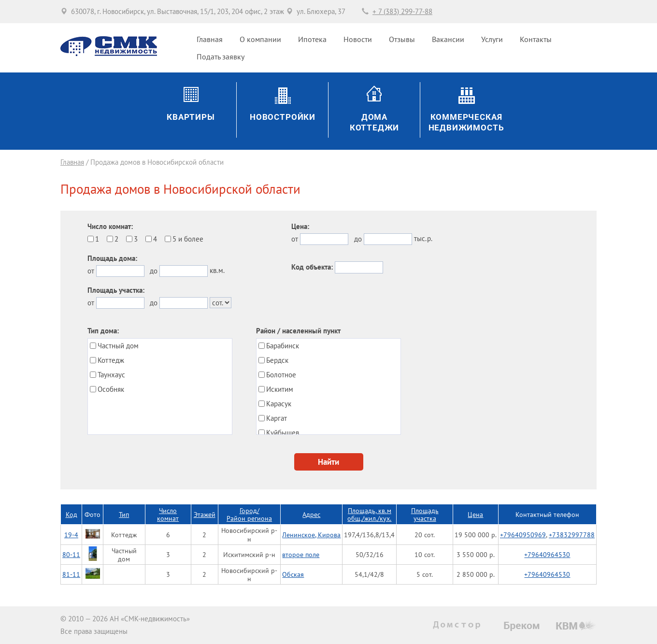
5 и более (188, 239)
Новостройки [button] (283, 117)
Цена (475, 514)
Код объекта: (312, 267)
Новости (358, 39)
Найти (328, 462)
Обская (293, 574)
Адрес (311, 514)
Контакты (536, 39)
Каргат (277, 418)
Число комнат (168, 514)
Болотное (281, 375)
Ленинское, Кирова (311, 535)
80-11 (71, 554)
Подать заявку (221, 57)
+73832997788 (572, 535)
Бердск (277, 360)
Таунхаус (111, 375)
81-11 (71, 574)
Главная (210, 39)
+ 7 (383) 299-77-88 (402, 11)
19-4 (71, 535)
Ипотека (312, 39)
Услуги (492, 39)
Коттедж (111, 360)
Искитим (280, 389)
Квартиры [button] (191, 117)
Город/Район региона (249, 514)
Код (71, 514)
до (154, 271)
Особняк (111, 389)
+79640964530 (547, 554)
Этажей (205, 514)
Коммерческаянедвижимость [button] (466, 123)
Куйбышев (283, 433)
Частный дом (118, 346)
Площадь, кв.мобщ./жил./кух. (369, 514)
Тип (124, 514)
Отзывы (402, 39)
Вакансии (448, 39)
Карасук (279, 404)
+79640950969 (523, 535)
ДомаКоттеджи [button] (375, 123)
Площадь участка (425, 514)
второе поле (301, 554)
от (91, 271)
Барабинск (283, 346)
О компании (260, 39)
